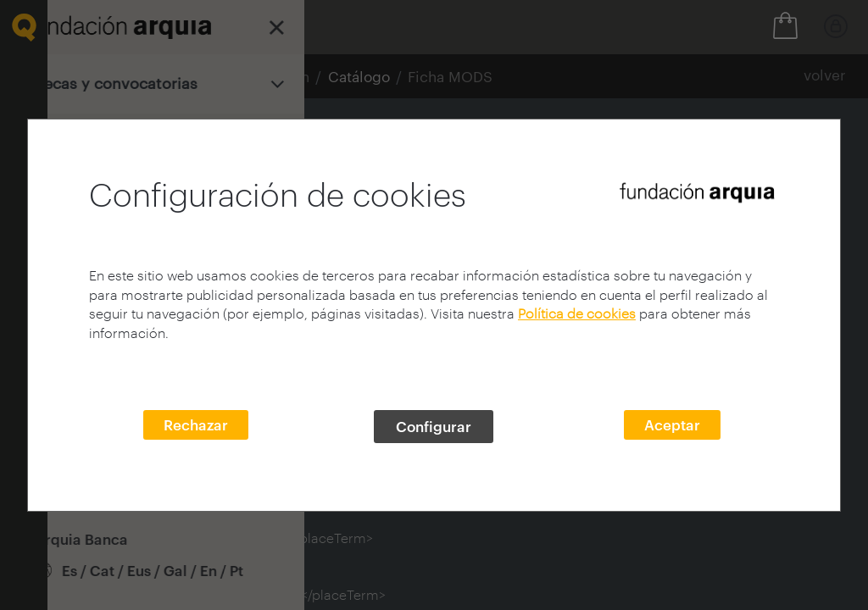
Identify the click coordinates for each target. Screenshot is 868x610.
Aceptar (672, 424)
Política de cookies (577, 313)
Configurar (434, 426)
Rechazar (196, 424)
